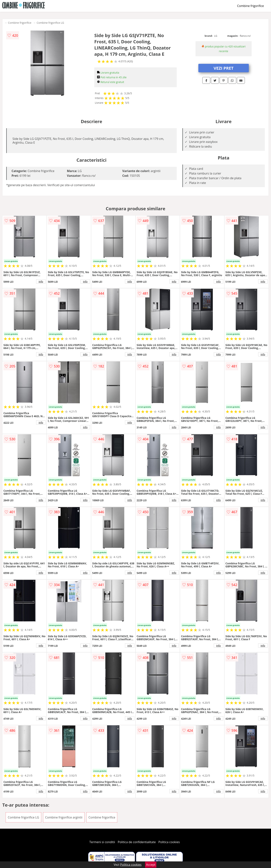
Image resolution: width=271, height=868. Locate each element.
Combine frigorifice (250, 6)
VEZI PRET (224, 68)
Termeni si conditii (102, 842)
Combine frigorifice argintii (64, 817)
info (41, 281)
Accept (151, 865)
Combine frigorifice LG (50, 23)
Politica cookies (169, 842)
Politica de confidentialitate (137, 842)
